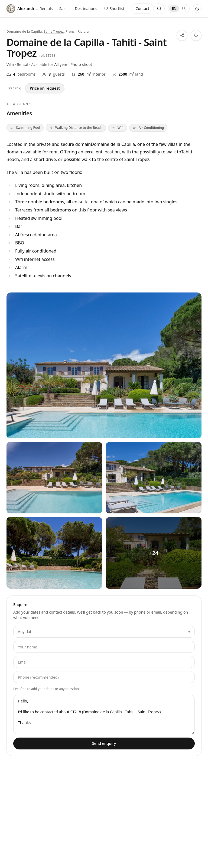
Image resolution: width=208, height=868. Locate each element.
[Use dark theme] (197, 9)
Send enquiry (104, 743)
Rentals (46, 9)
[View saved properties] (114, 9)
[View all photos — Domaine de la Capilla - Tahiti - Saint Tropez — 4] (154, 553)
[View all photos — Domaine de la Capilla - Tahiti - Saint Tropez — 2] (154, 478)
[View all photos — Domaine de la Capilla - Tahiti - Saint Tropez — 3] (54, 553)
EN (174, 9)
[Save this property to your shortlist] (196, 35)
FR (184, 9)
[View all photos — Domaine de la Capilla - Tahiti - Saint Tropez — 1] (54, 478)
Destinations (86, 9)
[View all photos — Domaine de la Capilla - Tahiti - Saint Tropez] (104, 365)
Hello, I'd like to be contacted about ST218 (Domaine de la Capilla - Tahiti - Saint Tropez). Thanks (104, 715)
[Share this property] (182, 35)
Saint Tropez (54, 31)
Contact (142, 9)
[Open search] (159, 9)
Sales (64, 9)
